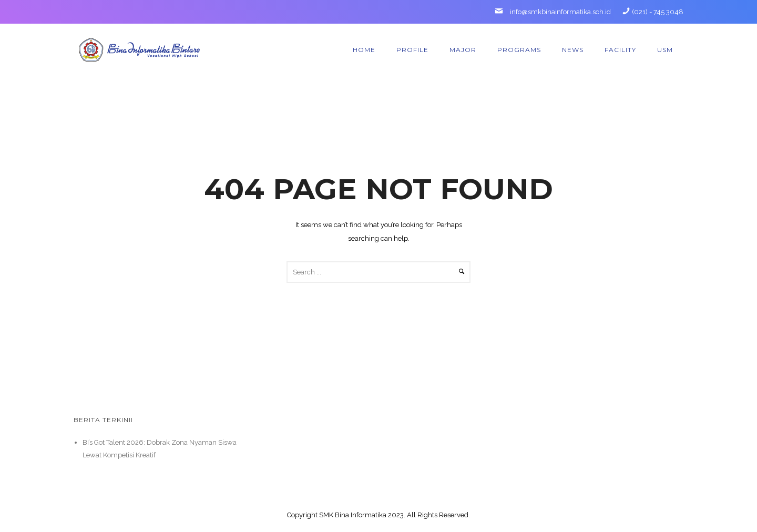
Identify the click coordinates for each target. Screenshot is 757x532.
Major (463, 50)
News (573, 50)
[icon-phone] (626, 11)
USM (665, 50)
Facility (620, 50)
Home (364, 50)
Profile (412, 50)
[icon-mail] (502, 11)
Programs (519, 50)
